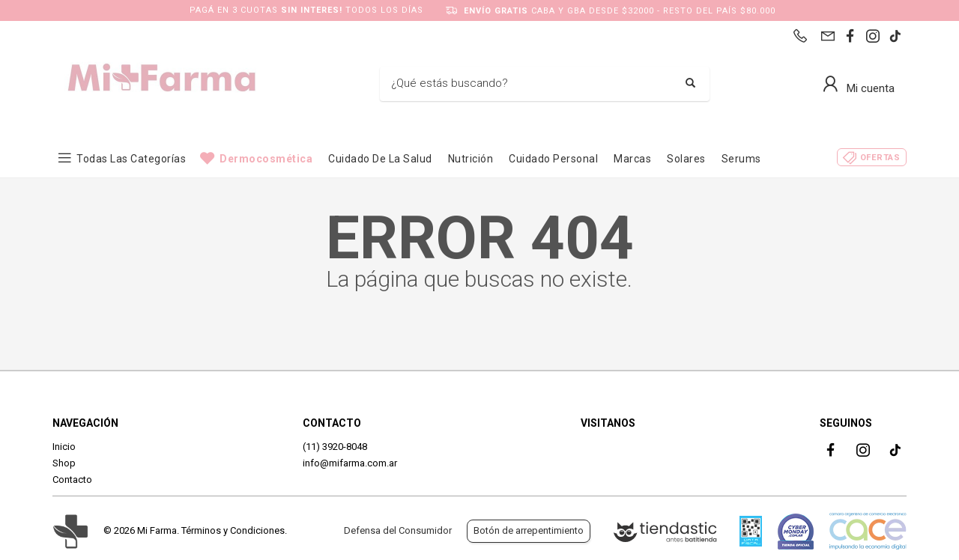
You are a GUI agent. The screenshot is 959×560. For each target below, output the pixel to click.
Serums (741, 159)
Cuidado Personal (553, 159)
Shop (64, 463)
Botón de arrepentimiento (529, 530)
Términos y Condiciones (233, 530)
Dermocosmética (266, 159)
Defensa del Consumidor (398, 530)
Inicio (64, 447)
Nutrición (471, 159)
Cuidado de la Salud (380, 159)
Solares (686, 159)
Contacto (72, 480)
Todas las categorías (131, 159)
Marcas (632, 159)
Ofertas (880, 158)
